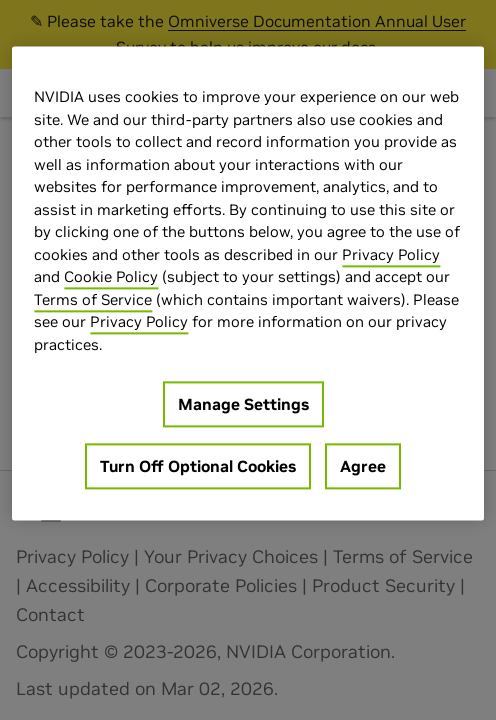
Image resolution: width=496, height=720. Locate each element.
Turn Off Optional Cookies (198, 466)
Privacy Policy (391, 254)
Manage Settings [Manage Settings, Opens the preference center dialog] (243, 404)
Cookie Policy (111, 276)
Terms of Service (93, 299)
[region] (247, 283)
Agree (363, 466)
